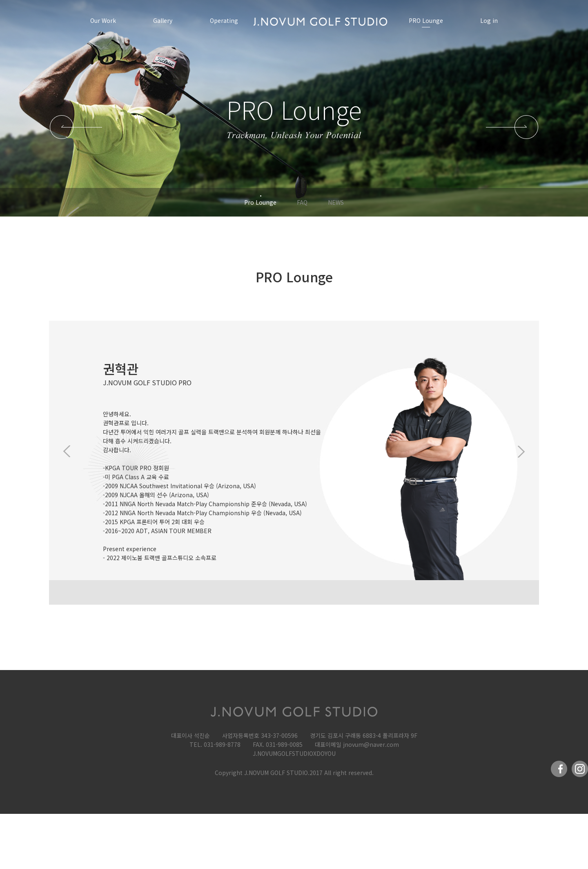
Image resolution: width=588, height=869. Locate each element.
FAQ (302, 202)
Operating (224, 20)
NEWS (336, 202)
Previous (69, 451)
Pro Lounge (260, 202)
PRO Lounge (426, 20)
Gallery (163, 20)
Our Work (103, 20)
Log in (489, 20)
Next (519, 451)
